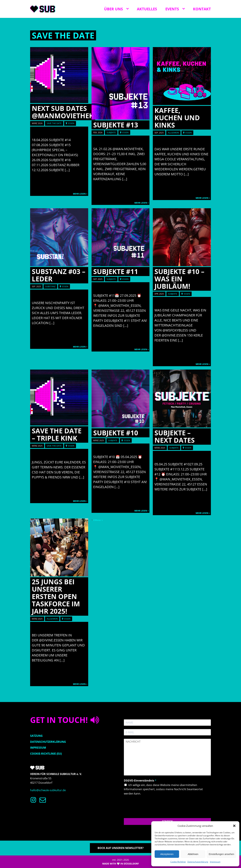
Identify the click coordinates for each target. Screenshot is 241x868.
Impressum (215, 862)
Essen (71, 123)
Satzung (36, 736)
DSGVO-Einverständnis (140, 781)
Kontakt (202, 9)
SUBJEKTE (111, 133)
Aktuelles (147, 9)
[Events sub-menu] (184, 9)
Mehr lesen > (80, 194)
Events (172, 9)
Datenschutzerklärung (198, 862)
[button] (234, 826)
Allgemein (173, 133)
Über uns (113, 9)
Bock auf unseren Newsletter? (121, 848)
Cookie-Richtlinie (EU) (46, 754)
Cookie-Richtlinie (178, 862)
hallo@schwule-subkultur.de (48, 790)
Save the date (63, 35)
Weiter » (99, 520)
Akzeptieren (167, 854)
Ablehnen (193, 854)
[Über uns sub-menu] (128, 9)
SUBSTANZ (50, 286)
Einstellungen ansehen (221, 854)
